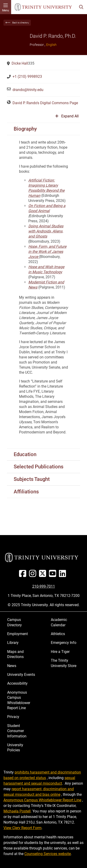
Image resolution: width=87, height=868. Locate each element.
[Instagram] (34, 575)
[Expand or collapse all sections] (67, 118)
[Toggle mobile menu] (6, 7)
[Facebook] (24, 575)
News (12, 666)
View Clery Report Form (23, 828)
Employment (18, 634)
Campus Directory (14, 622)
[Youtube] (53, 575)
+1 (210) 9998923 (27, 77)
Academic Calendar (59, 622)
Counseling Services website (48, 854)
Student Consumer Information (17, 731)
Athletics (58, 634)
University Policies (15, 747)
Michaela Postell (17, 811)
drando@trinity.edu (28, 90)
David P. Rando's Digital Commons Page (45, 103)
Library (13, 643)
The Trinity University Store (64, 663)
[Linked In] (63, 575)
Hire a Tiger (60, 652)
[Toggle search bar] (81, 7)
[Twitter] (43, 575)
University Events (21, 675)
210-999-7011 (44, 586)
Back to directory (21, 23)
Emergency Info (64, 643)
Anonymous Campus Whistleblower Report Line (19, 700)
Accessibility (17, 683)
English (51, 45)
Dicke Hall (20, 63)
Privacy (13, 717)
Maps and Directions (15, 654)
